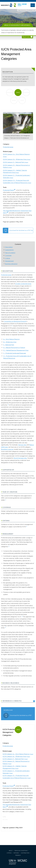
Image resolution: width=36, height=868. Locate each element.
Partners (16, 853)
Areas (18, 93)
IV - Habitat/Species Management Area (16, 350)
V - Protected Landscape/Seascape (15, 353)
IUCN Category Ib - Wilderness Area (17, 159)
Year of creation (10, 253)
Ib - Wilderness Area (10, 342)
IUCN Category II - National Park (16, 162)
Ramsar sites (22, 445)
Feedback (18, 855)
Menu (33, 5)
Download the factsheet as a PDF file (21, 230)
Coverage (8, 255)
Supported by (9, 250)
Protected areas (8, 147)
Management (9, 261)
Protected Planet (8, 190)
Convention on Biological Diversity (15, 321)
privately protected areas (23, 284)
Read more (26, 37)
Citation (9, 853)
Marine (14, 100)
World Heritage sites (20, 458)
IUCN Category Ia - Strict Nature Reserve (18, 754)
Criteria (7, 258)
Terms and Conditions (21, 851)
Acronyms (10, 93)
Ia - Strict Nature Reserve (11, 339)
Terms (22, 100)
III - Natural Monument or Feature (14, 348)
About (11, 851)
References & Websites (12, 701)
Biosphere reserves (7, 449)
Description (9, 247)
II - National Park (9, 345)
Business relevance (11, 264)
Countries (26, 93)
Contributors (25, 853)
